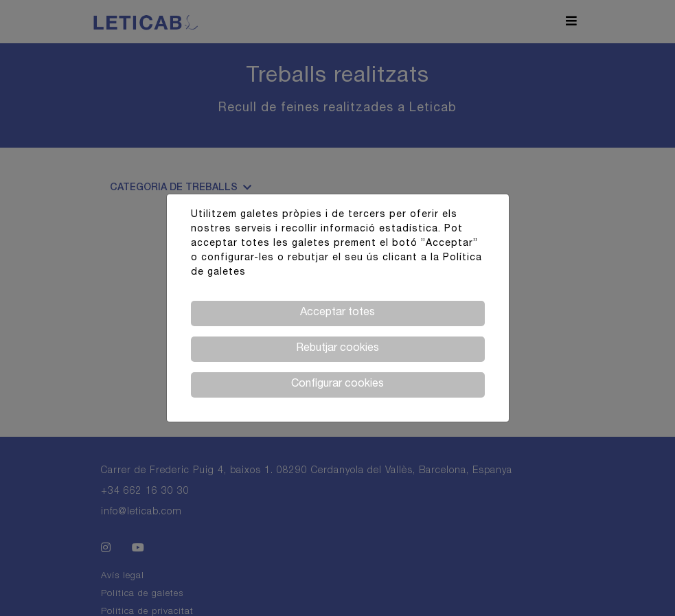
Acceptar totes (337, 313)
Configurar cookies (337, 385)
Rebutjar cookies (337, 349)
